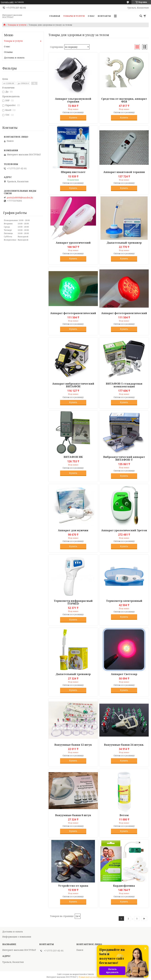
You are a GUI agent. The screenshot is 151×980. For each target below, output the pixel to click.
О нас (91, 16)
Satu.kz (91, 974)
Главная (55, 16)
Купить (73, 117)
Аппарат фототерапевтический (73, 313)
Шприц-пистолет (73, 172)
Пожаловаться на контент (92, 977)
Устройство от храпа (73, 886)
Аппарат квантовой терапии (124, 172)
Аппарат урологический (73, 243)
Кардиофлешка (124, 886)
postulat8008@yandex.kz (20, 198)
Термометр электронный (124, 601)
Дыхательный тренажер (124, 243)
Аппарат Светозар (124, 674)
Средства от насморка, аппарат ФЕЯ (124, 100)
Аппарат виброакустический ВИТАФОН (73, 385)
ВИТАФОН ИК (73, 457)
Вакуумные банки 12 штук (73, 745)
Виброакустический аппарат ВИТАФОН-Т (124, 458)
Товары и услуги (74, 16)
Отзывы (8, 52)
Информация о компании (17, 937)
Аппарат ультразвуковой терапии (73, 100)
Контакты (104, 16)
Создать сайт (7, 2)
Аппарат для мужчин (73, 530)
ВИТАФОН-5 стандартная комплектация (124, 385)
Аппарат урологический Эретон (124, 530)
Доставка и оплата (14, 58)
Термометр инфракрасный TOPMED (73, 602)
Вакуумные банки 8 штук (73, 815)
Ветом (124, 815)
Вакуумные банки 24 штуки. (124, 745)
